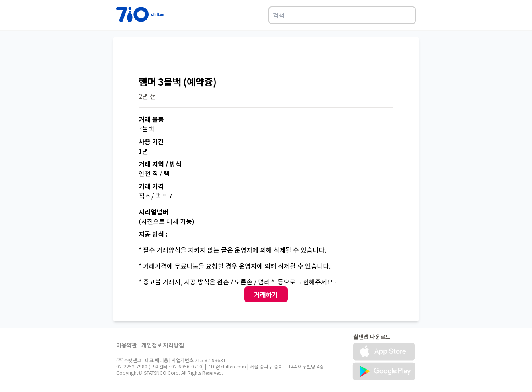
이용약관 (127, 345)
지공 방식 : (153, 234)
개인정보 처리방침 (163, 345)
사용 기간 (151, 141)
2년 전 (147, 96)
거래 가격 (151, 186)
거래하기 (266, 294)
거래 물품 (151, 119)
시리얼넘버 (154, 212)
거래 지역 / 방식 (160, 164)
